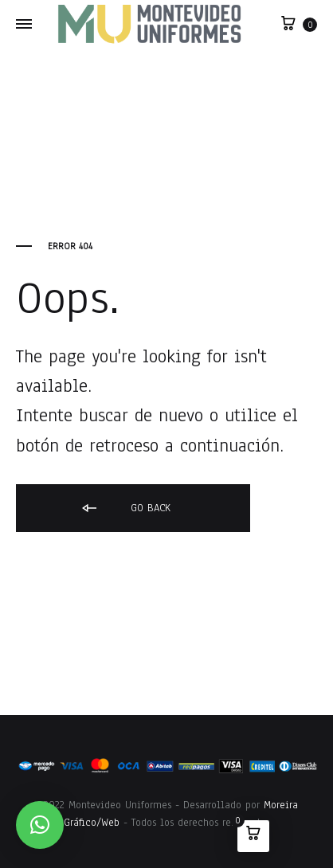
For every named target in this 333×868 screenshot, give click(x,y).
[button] (40, 825)
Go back (125, 509)
